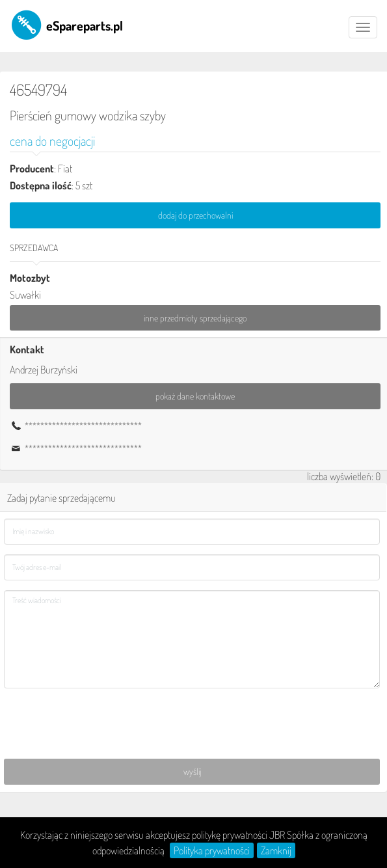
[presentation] (103, 724)
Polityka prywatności (212, 850)
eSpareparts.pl (66, 25)
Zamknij (276, 850)
